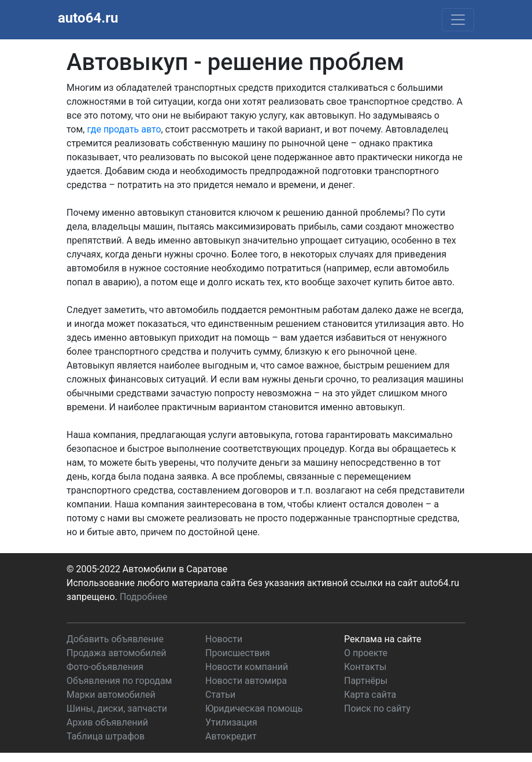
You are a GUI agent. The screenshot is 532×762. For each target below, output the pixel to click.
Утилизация (231, 722)
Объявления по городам (119, 681)
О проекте (366, 653)
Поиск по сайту (377, 708)
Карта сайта (370, 695)
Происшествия (238, 653)
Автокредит (231, 736)
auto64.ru (88, 18)
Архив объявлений (107, 722)
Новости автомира (246, 681)
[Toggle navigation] (458, 20)
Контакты (365, 667)
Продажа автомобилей (116, 653)
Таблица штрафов (106, 736)
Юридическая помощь (254, 708)
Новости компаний (247, 667)
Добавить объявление (115, 639)
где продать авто (124, 129)
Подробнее (144, 597)
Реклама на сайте (383, 639)
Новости (224, 639)
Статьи (220, 695)
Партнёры (366, 681)
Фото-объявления (105, 667)
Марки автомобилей (111, 695)
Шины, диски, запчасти (117, 708)
